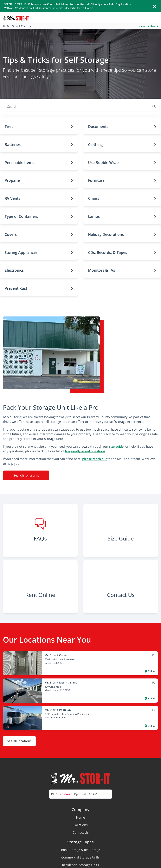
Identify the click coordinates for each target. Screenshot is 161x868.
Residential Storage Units (80, 865)
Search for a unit (26, 475)
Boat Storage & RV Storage (81, 850)
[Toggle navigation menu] (154, 18)
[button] (39, 127)
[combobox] (81, 794)
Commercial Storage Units (80, 857)
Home (80, 817)
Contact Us (81, 833)
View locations (148, 26)
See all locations (19, 741)
